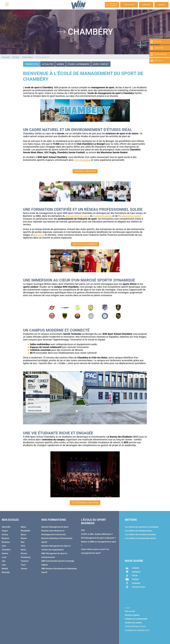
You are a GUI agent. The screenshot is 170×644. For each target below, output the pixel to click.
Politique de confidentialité (136, 619)
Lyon (4, 565)
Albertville (6, 527)
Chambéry (27, 57)
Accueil (6, 57)
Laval (4, 557)
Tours (23, 565)
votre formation (83, 160)
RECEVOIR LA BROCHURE (85, 171)
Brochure (161, 5)
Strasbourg (25, 557)
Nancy (23, 534)
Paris (23, 546)
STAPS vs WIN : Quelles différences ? (97, 534)
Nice (23, 542)
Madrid (5, 569)
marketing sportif (102, 216)
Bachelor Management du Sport (55, 527)
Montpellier (26, 531)
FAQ (83, 530)
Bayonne (5, 538)
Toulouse (25, 561)
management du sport (77, 216)
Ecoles (16, 57)
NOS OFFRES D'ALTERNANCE (85, 244)
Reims (23, 550)
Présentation (32, 64)
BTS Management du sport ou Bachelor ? (99, 538)
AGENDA (60, 64)
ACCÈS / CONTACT (101, 64)
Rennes (24, 553)
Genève (5, 553)
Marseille (6, 572)
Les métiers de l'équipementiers (139, 531)
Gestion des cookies (133, 623)
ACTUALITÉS (48, 64)
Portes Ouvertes (129, 5)
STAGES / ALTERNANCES (78, 64)
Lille (4, 561)
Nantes (24, 538)
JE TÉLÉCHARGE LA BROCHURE (85, 503)
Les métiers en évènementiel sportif (140, 538)
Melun (23, 527)
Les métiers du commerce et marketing (142, 527)
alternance (39, 235)
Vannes (24, 569)
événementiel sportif (130, 216)
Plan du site (130, 611)
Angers (5, 531)
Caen (4, 546)
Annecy (5, 534)
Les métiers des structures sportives (140, 534)
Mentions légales (132, 615)
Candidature (146, 5)
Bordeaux (6, 542)
